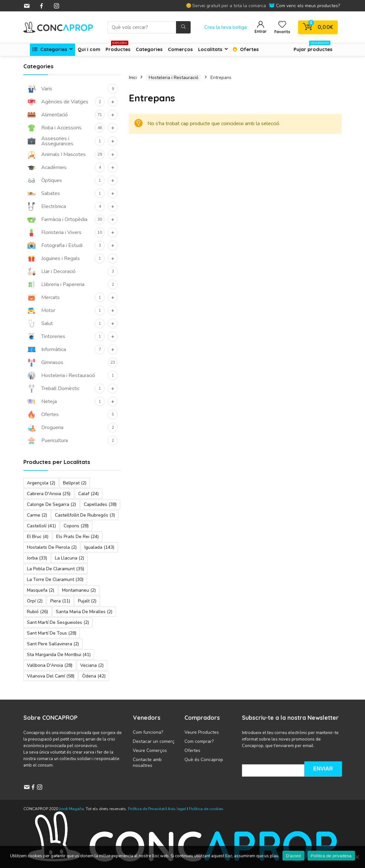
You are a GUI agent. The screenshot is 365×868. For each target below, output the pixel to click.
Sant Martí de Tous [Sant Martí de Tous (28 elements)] (52, 633)
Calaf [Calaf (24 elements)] (88, 494)
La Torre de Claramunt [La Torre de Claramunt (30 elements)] (55, 579)
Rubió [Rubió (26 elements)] (38, 612)
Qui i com (89, 49)
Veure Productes (202, 732)
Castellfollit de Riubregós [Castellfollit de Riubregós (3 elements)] (85, 515)
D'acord (293, 856)
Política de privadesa (331, 856)
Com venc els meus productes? (308, 6)
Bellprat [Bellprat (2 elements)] (75, 483)
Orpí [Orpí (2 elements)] (35, 601)
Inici (133, 78)
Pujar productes (313, 48)
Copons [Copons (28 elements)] (76, 526)
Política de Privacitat (147, 809)
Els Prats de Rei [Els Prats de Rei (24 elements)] (77, 537)
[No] (357, 857)
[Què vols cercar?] (183, 27)
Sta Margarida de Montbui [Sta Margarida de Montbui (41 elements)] (59, 655)
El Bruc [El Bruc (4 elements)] (38, 537)
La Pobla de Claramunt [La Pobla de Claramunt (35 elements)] (56, 569)
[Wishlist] (282, 25)
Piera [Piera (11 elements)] (60, 601)
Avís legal (177, 809)
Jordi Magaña (71, 809)
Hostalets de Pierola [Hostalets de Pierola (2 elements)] (52, 547)
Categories (50, 49)
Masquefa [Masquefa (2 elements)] (41, 590)
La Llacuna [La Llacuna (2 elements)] (69, 558)
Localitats (210, 49)
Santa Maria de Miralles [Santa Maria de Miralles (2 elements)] (84, 612)
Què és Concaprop (204, 760)
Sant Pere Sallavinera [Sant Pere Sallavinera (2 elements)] (53, 644)
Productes (118, 48)
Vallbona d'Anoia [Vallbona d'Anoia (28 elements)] (50, 665)
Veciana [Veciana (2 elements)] (92, 665)
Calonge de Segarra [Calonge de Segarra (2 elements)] (51, 504)
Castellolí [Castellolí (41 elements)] (41, 526)
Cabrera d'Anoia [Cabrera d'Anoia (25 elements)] (49, 494)
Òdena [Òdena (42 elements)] (94, 676)
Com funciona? (148, 732)
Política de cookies (206, 809)
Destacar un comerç (154, 741)
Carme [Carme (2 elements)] (37, 515)
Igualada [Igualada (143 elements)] (99, 547)
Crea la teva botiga (226, 27)
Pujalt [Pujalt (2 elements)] (87, 601)
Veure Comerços (150, 750)
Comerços (180, 49)
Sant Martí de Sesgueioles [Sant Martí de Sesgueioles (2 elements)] (58, 622)
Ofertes (246, 49)
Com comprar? (199, 741)
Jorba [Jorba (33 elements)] (37, 558)
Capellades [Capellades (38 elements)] (100, 504)
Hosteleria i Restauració (174, 78)
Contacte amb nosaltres (147, 763)
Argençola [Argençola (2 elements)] (41, 483)
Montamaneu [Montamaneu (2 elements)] (79, 590)
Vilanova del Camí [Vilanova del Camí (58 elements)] (51, 676)
